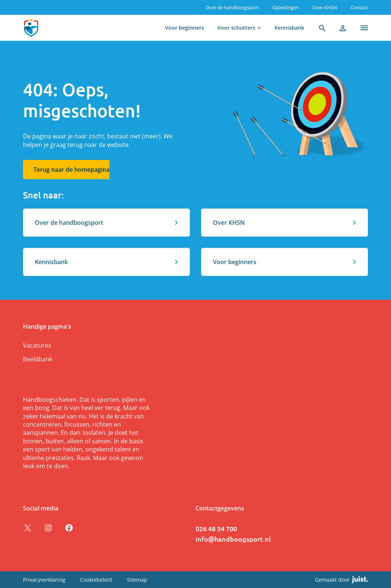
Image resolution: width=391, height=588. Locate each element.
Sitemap (137, 580)
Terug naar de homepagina (71, 170)
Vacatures (37, 345)
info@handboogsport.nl (233, 539)
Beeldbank (38, 359)
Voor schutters (236, 28)
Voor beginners (185, 28)
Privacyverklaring (44, 580)
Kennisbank (289, 28)
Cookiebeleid (96, 580)
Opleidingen (286, 7)
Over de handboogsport (232, 7)
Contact (359, 7)
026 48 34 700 (216, 528)
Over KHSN (325, 7)
